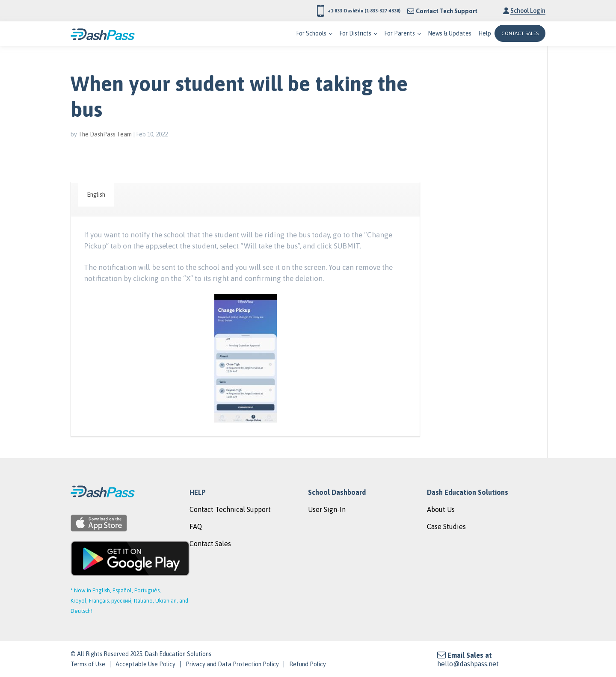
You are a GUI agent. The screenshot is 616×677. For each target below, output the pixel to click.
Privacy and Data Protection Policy (232, 664)
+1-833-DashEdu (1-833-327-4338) (341, 11)
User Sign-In (327, 509)
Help (485, 33)
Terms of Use (88, 664)
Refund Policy (308, 664)
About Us (441, 509)
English (96, 195)
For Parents (400, 33)
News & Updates (450, 33)
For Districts (355, 33)
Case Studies (446, 526)
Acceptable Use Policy (145, 664)
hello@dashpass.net (468, 664)
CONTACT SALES (520, 33)
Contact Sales (210, 544)
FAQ (196, 526)
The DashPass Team (105, 134)
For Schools (311, 33)
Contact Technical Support (230, 509)
